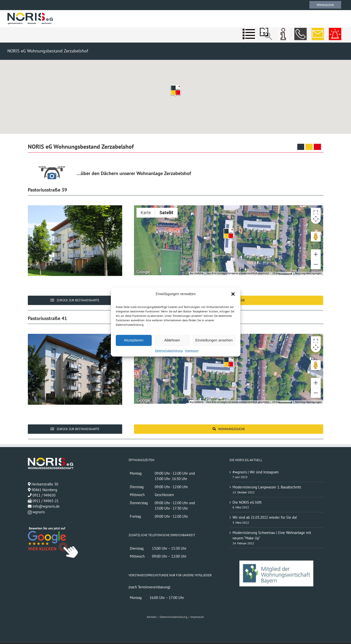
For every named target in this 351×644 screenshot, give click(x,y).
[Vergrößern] (316, 254)
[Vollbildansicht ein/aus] (316, 213)
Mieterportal (325, 5)
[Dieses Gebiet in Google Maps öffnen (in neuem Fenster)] (143, 272)
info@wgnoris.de (46, 506)
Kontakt (152, 617)
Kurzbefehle (197, 273)
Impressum (192, 350)
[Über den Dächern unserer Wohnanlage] (52, 172)
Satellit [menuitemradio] (166, 213)
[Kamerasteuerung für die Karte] (316, 219)
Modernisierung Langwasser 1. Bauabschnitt (267, 487)
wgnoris (36, 512)
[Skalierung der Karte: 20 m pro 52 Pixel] (282, 274)
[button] (233, 294)
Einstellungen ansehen (214, 340)
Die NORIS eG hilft (247, 502)
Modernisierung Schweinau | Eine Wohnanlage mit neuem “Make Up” (272, 535)
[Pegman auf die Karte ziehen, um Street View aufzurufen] (316, 237)
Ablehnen (172, 340)
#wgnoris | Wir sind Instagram (256, 472)
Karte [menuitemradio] (146, 213)
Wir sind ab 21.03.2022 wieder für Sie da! (265, 517)
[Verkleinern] (316, 264)
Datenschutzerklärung (169, 350)
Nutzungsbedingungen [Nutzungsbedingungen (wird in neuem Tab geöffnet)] (308, 273)
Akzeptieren (134, 340)
